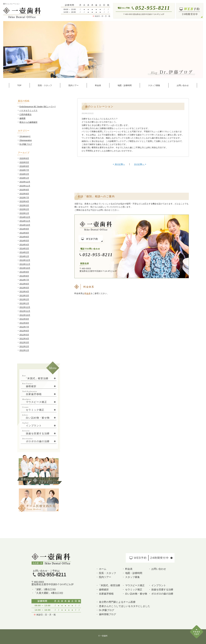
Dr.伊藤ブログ (26, 144)
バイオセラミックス (28, 110)
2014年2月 (24, 252)
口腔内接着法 (25, 114)
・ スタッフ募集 (131, 577)
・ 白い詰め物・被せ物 (135, 594)
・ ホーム (101, 569)
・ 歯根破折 (102, 589)
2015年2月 (24, 209)
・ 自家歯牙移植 (105, 594)
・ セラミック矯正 (132, 589)
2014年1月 (24, 256)
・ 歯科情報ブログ (106, 614)
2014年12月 (25, 217)
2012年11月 (25, 311)
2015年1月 (24, 213)
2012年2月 (24, 346)
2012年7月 (24, 327)
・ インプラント (157, 585)
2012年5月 (24, 335)
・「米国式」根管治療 (108, 585)
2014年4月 (24, 245)
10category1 (25, 136)
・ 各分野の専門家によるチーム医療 (116, 602)
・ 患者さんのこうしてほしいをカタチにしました (123, 606)
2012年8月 (24, 323)
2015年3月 (24, 205)
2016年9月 (24, 166)
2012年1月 (24, 350)
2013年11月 (25, 264)
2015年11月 (25, 186)
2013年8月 (24, 276)
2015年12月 (25, 182)
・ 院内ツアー (104, 577)
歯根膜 (22, 118)
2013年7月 (24, 280)
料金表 (88, 293)
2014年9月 (24, 229)
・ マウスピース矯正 (133, 585)
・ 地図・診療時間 (132, 573)
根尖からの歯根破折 (28, 122)
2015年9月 (24, 190)
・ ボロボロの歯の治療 (161, 594)
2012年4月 (24, 339)
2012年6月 (24, 331)
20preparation (26, 140)
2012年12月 (25, 307)
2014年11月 (25, 221)
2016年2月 (24, 174)
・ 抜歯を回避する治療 (161, 589)
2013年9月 (24, 272)
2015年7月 (24, 198)
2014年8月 (24, 233)
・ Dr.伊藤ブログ (105, 610)
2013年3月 (24, 296)
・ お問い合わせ (157, 569)
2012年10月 (25, 315)
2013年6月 (24, 284)
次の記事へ (140, 164)
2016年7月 (24, 170)
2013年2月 (24, 299)
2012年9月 (24, 319)
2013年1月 (24, 303)
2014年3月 (24, 248)
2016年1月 (24, 178)
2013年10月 (25, 268)
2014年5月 (24, 241)
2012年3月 (24, 342)
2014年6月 (24, 237)
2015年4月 (24, 201)
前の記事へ (119, 164)
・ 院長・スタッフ (106, 573)
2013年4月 (24, 292)
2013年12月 (25, 260)
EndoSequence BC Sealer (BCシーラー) (37, 107)
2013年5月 (24, 288)
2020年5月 (24, 162)
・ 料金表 (127, 569)
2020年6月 (24, 158)
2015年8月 (24, 194)
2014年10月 (25, 225)
